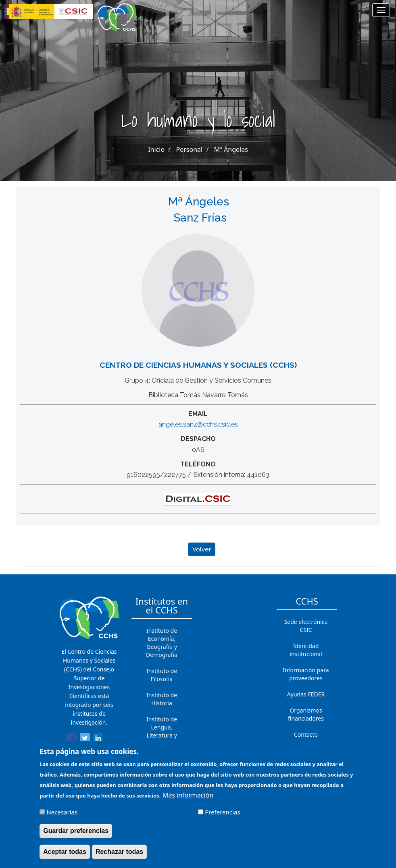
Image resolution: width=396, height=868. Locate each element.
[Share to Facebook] (72, 740)
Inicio (156, 149)
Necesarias (62, 817)
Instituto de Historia (162, 699)
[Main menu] (381, 10)
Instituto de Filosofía (162, 675)
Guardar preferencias (76, 836)
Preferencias (222, 817)
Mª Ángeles (231, 149)
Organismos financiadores (306, 714)
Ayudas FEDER (306, 694)
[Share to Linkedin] (98, 740)
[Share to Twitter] (85, 740)
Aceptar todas (65, 857)
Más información (188, 800)
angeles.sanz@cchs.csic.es (198, 424)
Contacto (306, 734)
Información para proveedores (306, 674)
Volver (202, 549)
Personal (190, 149)
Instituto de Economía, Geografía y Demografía (162, 643)
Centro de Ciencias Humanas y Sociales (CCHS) (198, 365)
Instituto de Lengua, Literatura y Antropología (162, 731)
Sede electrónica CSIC (306, 626)
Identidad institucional (306, 650)
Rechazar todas (119, 857)
